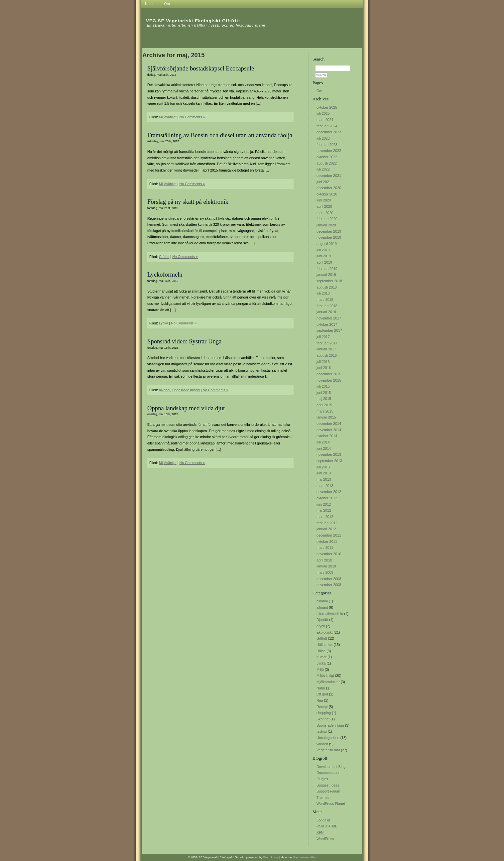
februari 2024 (327, 126)
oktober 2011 (327, 542)
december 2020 (329, 188)
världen (322, 744)
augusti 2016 (327, 355)
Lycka (321, 663)
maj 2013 (324, 479)
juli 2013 (323, 467)
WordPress (325, 839)
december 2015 (329, 374)
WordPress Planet (331, 803)
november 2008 (329, 585)
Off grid (322, 694)
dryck (321, 626)
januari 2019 (326, 275)
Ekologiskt (325, 632)
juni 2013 (324, 473)
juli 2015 (323, 386)
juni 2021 (324, 182)
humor (321, 657)
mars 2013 (325, 486)
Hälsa (321, 651)
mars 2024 (325, 120)
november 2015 (329, 380)
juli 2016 (323, 362)
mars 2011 (325, 548)
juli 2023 (323, 138)
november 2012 (329, 492)
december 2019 (329, 231)
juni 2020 (324, 200)
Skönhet (323, 719)
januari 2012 (326, 529)
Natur (321, 688)
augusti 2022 (327, 163)
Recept (322, 707)
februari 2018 (327, 306)
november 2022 (329, 151)
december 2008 (329, 579)
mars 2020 (325, 213)
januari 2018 (326, 312)
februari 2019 (327, 269)
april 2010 (324, 560)
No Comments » (192, 117)
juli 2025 (323, 113)
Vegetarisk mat (328, 750)
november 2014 (329, 430)
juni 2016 (324, 368)
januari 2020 (326, 225)
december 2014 (329, 424)
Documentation (328, 773)
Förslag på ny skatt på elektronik (188, 202)
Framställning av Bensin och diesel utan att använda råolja (220, 135)
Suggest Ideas (328, 785)
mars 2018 (325, 300)
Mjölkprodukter (328, 682)
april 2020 (324, 206)
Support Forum (328, 791)
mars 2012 (325, 517)
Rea (320, 700)
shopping (324, 713)
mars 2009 (325, 572)
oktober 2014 (327, 436)
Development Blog (331, 767)
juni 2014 (324, 448)
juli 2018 (323, 293)
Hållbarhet (325, 645)
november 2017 (329, 318)
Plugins (322, 779)
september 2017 (329, 330)
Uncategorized (328, 738)
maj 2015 (324, 399)
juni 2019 (324, 256)
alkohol (322, 601)
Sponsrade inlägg (330, 725)
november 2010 (329, 554)
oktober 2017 (327, 324)
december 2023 (329, 132)
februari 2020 (327, 219)
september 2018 (329, 281)
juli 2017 (323, 337)
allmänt (322, 607)
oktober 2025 (327, 107)
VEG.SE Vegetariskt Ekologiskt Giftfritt (193, 21)
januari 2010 (326, 566)
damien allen (307, 857)
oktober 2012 (327, 498)
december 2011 (329, 535)
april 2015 (324, 405)
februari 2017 (327, 343)
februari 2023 (327, 145)
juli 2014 (323, 442)
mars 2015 (325, 411)
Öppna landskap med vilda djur (186, 408)
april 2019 (324, 262)
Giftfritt (322, 638)
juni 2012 (324, 504)
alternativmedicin (330, 614)
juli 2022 (323, 169)
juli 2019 (323, 250)
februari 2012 (327, 523)
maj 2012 (324, 510)
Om (319, 91)
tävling (322, 731)
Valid (327, 826)
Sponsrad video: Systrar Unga (184, 341)
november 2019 (329, 237)
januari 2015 (326, 417)
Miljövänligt (325, 676)
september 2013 (329, 461)
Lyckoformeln (165, 274)
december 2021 (329, 176)
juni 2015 (324, 393)
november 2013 (329, 454)
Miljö (320, 670)
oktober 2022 (327, 157)
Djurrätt (322, 620)
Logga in (323, 820)
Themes (323, 798)
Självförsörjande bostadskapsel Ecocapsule (201, 68)
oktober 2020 (327, 194)
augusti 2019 (327, 244)
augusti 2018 (327, 287)
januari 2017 (326, 349)
